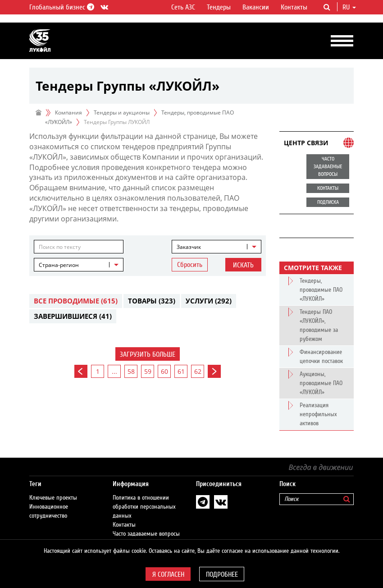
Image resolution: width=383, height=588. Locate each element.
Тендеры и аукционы (122, 113)
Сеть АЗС (183, 7)
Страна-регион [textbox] (59, 265)
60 (164, 371)
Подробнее (222, 574)
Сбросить (190, 265)
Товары (152, 301)
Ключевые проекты (53, 498)
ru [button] (349, 7)
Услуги (209, 301)
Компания (68, 113)
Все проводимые (76, 301)
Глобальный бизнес (60, 7)
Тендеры (219, 7)
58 (131, 371)
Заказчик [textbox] (189, 247)
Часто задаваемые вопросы (146, 534)
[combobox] (217, 247)
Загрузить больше (148, 354)
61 (181, 371)
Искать (243, 265)
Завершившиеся (73, 316)
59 (148, 371)
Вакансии (256, 7)
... (114, 371)
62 (198, 371)
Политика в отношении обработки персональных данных (144, 507)
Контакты (294, 7)
